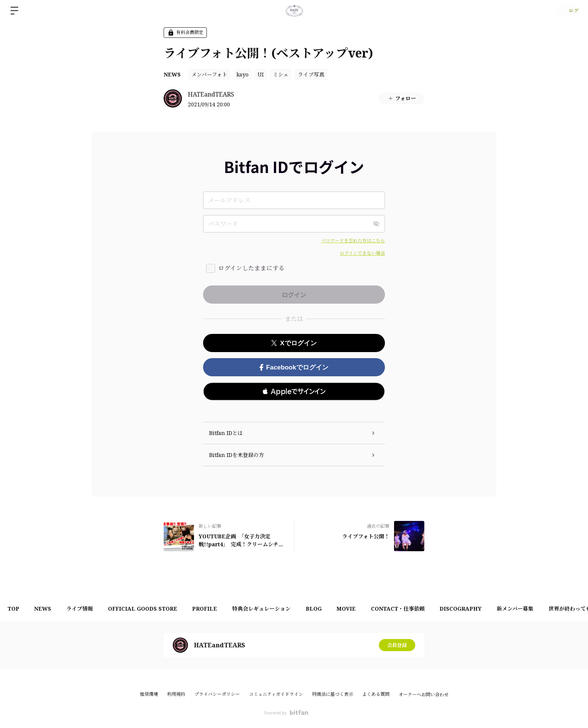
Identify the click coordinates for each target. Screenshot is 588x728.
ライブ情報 (89, 609)
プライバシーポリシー (217, 694)
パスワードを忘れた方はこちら (353, 241)
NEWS (172, 74)
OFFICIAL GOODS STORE (156, 609)
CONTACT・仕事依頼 (431, 609)
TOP (15, 609)
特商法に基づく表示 (333, 694)
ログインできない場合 (362, 253)
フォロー (402, 98)
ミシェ (281, 74)
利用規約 (176, 694)
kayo (242, 74)
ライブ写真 (311, 74)
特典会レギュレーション (283, 609)
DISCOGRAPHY (498, 609)
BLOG (339, 609)
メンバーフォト (209, 74)
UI (261, 74)
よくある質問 (376, 694)
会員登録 (397, 645)
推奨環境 (149, 694)
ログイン (565, 10)
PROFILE (222, 609)
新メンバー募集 (556, 609)
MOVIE (376, 609)
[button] (294, 391)
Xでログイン (294, 343)
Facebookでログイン (294, 367)
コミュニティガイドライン (276, 694)
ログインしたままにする (251, 268)
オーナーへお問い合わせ (424, 695)
